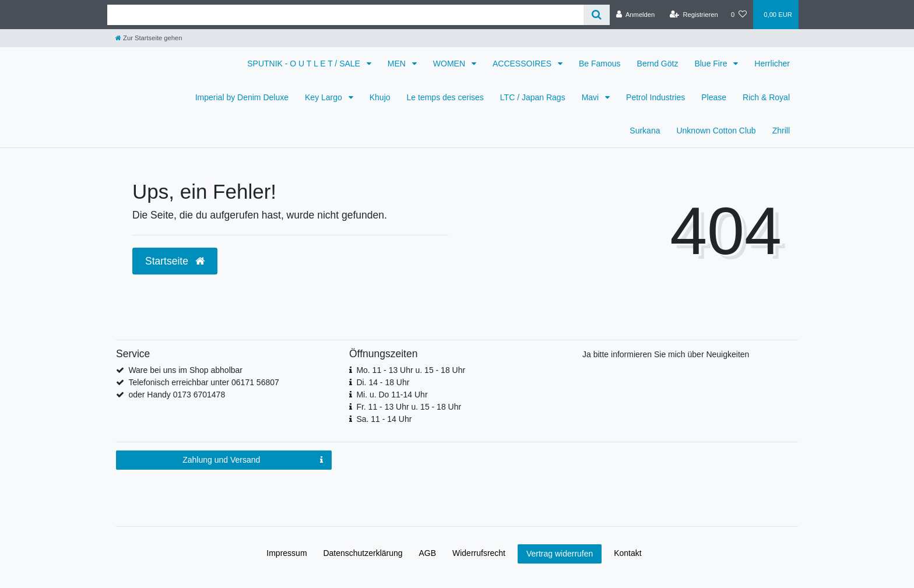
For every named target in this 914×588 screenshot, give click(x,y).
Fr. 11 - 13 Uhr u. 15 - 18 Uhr (409, 407)
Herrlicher (772, 64)
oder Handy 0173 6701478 (177, 395)
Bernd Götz (658, 64)
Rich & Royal (766, 97)
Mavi (591, 97)
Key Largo (325, 97)
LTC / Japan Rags (533, 97)
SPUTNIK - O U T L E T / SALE (305, 64)
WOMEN (450, 64)
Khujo (380, 97)
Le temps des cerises (445, 97)
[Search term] (345, 15)
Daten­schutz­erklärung (363, 553)
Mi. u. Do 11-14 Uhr (392, 395)
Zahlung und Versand (253, 460)
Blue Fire (712, 64)
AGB (428, 553)
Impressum (286, 553)
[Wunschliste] (739, 15)
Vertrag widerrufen (560, 554)
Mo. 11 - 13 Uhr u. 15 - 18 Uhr (411, 370)
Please (714, 97)
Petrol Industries (655, 97)
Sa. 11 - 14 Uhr (384, 419)
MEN (398, 64)
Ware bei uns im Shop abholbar (185, 370)
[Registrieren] (694, 15)
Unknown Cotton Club (716, 131)
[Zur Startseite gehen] (149, 38)
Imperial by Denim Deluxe (242, 97)
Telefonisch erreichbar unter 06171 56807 (203, 382)
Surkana (645, 131)
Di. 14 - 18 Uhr (383, 382)
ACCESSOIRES (523, 64)
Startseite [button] (175, 261)
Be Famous (600, 64)
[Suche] (597, 15)
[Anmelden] (636, 15)
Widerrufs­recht (479, 553)
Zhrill (781, 131)
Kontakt (628, 553)
